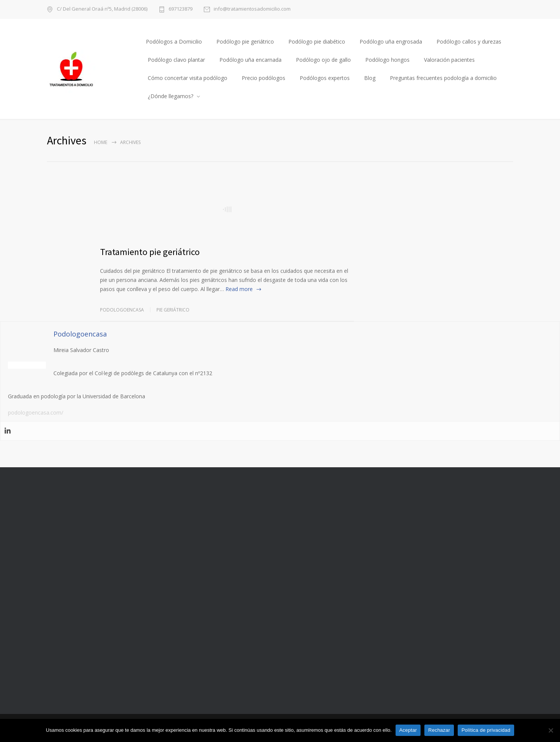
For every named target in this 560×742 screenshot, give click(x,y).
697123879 (181, 9)
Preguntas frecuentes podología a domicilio (443, 78)
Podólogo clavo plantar (176, 60)
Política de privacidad (486, 730)
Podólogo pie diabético (317, 41)
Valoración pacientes (449, 60)
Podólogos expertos (325, 78)
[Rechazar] (551, 730)
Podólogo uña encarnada (250, 60)
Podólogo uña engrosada (391, 41)
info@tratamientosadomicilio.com (252, 9)
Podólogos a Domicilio (174, 41)
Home (101, 142)
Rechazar (439, 730)
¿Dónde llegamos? (171, 96)
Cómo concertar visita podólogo (188, 78)
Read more (239, 289)
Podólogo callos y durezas (469, 41)
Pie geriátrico (173, 310)
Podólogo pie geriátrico (245, 41)
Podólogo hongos (387, 60)
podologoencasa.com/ (36, 412)
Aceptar (408, 730)
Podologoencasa (122, 310)
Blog (370, 78)
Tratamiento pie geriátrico (150, 252)
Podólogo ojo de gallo (323, 60)
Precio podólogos (264, 78)
